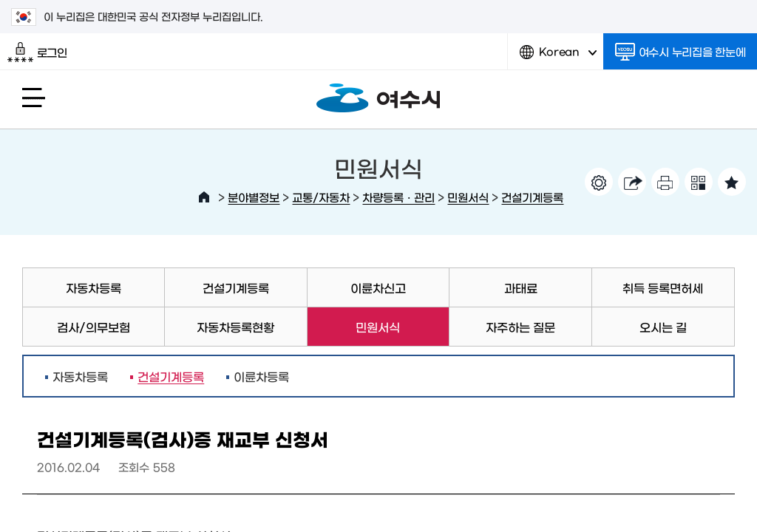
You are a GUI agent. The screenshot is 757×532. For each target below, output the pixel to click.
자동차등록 (94, 287)
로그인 (37, 52)
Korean (558, 57)
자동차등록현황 (235, 327)
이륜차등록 (261, 376)
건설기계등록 (532, 197)
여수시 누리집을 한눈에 (680, 52)
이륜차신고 (378, 287)
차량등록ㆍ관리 (398, 197)
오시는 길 (663, 327)
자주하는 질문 (520, 327)
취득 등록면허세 (663, 287)
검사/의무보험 (94, 327)
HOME (204, 197)
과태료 (521, 287)
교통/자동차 (321, 197)
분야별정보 (254, 197)
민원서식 (468, 197)
